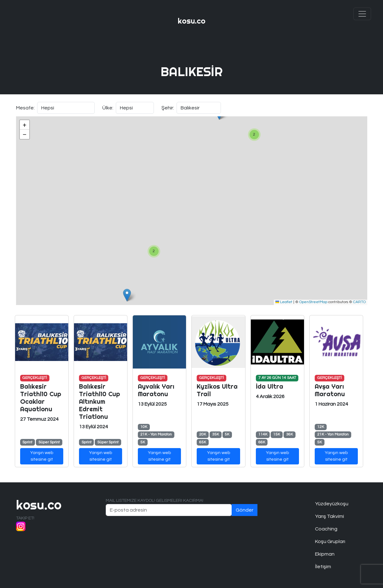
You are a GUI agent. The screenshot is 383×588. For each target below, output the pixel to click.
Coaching (326, 529)
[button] (254, 135)
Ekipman (325, 554)
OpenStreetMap (313, 302)
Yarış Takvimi (329, 516)
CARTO (359, 302)
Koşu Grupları (330, 541)
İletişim (323, 567)
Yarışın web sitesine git (42, 456)
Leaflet (284, 302)
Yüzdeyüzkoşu (332, 504)
